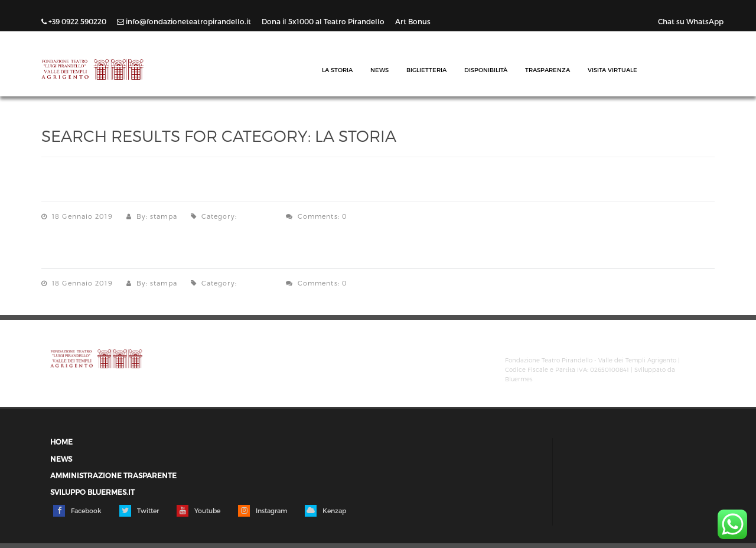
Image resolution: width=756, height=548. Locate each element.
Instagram (263, 511)
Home (61, 442)
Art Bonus (413, 21)
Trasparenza (548, 70)
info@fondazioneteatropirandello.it (185, 21)
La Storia (337, 70)
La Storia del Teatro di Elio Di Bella (160, 189)
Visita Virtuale (612, 70)
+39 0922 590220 (75, 21)
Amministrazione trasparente (113, 476)
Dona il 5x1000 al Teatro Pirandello (324, 21)
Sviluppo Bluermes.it (92, 492)
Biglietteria (426, 70)
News (379, 70)
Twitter (139, 511)
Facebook (77, 511)
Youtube (198, 511)
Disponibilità (486, 70)
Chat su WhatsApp (691, 21)
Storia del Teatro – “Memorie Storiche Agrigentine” (215, 256)
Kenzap (325, 511)
